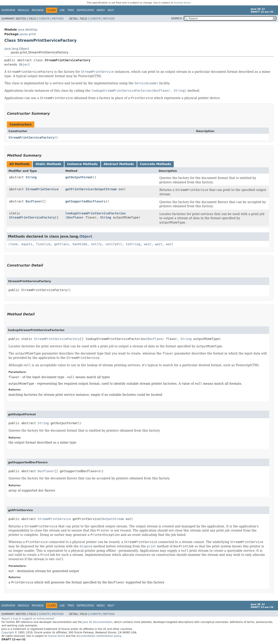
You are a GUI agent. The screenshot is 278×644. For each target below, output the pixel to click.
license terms (182, 3)
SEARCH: (177, 18)
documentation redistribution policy (99, 636)
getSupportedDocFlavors (85, 201)
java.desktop (28, 30)
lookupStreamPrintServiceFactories (96, 213)
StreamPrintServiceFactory (31, 137)
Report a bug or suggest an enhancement (28, 619)
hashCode (80, 244)
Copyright (8, 632)
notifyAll (114, 244)
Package (38, 10)
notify (96, 244)
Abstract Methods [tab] (119, 164)
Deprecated (85, 10)
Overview (8, 10)
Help (111, 10)
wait (148, 244)
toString (133, 244)
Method (58, 19)
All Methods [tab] (19, 164)
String (31, 177)
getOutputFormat (79, 177)
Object (24, 65)
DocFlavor (34, 201)
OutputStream (106, 189)
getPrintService (79, 189)
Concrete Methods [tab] (156, 164)
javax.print (28, 34)
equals (27, 244)
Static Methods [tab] (48, 164)
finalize (43, 244)
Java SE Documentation (98, 622)
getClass (62, 244)
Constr (44, 19)
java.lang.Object (17, 49)
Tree (71, 10)
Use (62, 10)
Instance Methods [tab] (82, 164)
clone (13, 244)
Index (101, 10)
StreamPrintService (42, 189)
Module (23, 10)
